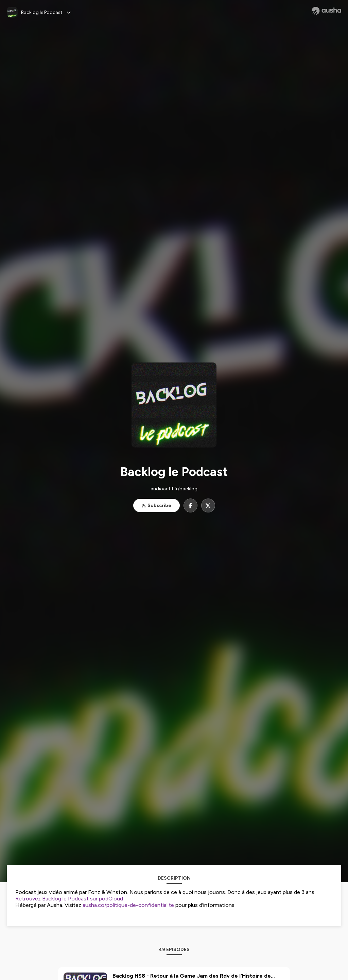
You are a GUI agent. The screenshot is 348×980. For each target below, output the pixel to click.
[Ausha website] (326, 11)
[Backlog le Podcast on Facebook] (190, 505)
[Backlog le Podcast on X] (208, 505)
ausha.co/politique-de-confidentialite (128, 905)
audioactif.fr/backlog (174, 489)
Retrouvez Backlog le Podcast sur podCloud (69, 899)
